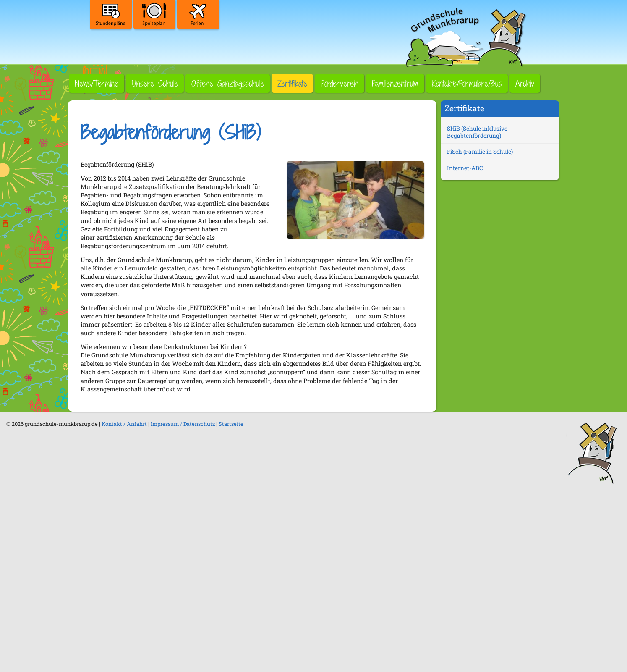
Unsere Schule (155, 83)
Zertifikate (292, 83)
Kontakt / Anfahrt (124, 424)
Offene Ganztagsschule (228, 83)
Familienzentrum (395, 83)
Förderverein (340, 83)
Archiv (525, 83)
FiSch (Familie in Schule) (480, 152)
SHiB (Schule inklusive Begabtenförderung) (477, 132)
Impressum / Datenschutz (183, 424)
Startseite (231, 424)
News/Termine (97, 83)
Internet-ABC (465, 168)
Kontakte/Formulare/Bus (467, 83)
